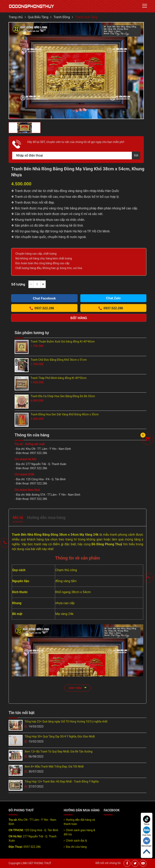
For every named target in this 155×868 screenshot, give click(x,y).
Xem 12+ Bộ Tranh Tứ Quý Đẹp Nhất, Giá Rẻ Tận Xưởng (59, 751)
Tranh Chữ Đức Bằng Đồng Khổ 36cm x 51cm (59, 360)
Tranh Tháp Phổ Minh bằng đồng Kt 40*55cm (59, 378)
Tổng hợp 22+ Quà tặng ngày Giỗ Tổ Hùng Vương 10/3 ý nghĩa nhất (66, 721)
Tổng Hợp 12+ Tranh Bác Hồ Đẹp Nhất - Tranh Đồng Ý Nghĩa (62, 782)
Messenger (147, 842)
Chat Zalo (147, 831)
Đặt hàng (79, 318)
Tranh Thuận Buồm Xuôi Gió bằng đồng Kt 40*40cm (63, 342)
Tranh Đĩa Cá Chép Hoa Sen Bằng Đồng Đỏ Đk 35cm (63, 396)
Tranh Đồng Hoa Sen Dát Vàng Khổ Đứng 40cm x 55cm (65, 414)
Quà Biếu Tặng (38, 17)
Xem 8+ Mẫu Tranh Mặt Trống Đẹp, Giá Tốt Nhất (54, 767)
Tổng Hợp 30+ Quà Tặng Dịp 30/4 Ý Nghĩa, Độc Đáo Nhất (60, 736)
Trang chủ (16, 17)
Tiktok (147, 820)
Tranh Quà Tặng (86, 17)
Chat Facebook (44, 298)
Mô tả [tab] (18, 517)
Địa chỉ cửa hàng (76, 847)
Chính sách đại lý (76, 841)
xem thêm (77, 688)
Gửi (136, 155)
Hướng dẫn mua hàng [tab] (46, 517)
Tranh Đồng (62, 17)
